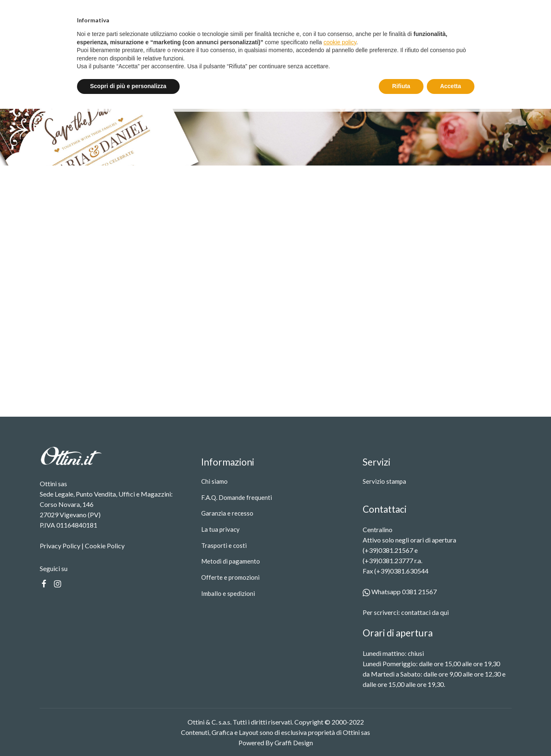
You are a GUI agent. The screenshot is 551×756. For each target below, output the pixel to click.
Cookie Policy (105, 546)
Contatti (279, 46)
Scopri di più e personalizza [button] (128, 733)
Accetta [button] (451, 733)
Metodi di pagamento (231, 561)
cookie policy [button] (340, 689)
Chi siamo (214, 481)
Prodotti (184, 46)
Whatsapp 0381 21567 (400, 592)
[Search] (421, 46)
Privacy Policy (60, 546)
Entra (449, 10)
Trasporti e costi (224, 545)
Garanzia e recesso (227, 513)
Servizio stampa (234, 46)
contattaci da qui (425, 612)
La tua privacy (220, 529)
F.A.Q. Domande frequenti (237, 497)
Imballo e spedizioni (228, 593)
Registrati (492, 10)
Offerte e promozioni (230, 577)
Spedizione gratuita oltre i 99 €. (279, 9)
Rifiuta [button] (401, 733)
